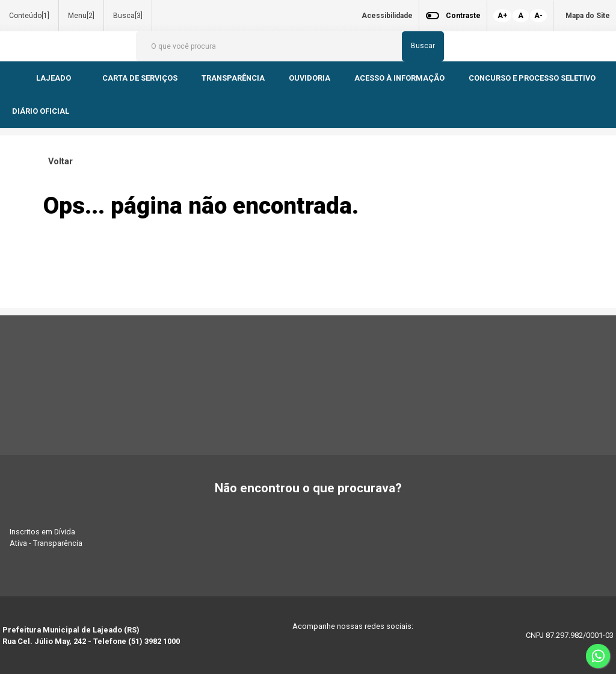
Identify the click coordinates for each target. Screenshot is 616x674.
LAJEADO (54, 78)
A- (538, 16)
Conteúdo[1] (29, 16)
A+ (502, 16)
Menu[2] (81, 16)
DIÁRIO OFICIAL (42, 111)
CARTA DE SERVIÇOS (140, 78)
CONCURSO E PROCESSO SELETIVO (533, 78)
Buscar (423, 46)
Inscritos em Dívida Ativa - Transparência (46, 537)
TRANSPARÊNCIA (233, 78)
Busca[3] (128, 16)
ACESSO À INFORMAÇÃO (399, 78)
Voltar (58, 162)
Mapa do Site (588, 16)
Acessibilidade (387, 16)
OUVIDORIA (310, 78)
